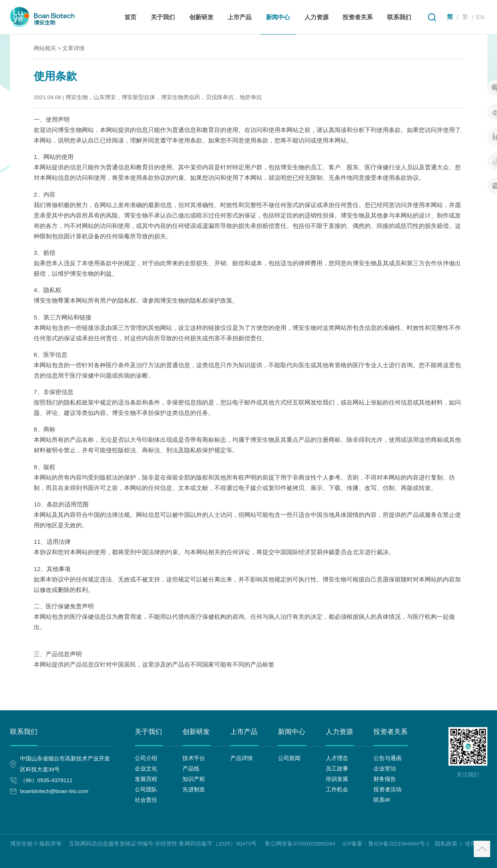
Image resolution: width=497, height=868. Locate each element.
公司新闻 (289, 758)
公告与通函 (387, 758)
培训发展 (337, 779)
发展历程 (146, 779)
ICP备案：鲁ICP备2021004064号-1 (386, 844)
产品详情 (241, 758)
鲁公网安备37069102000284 (300, 843)
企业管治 (385, 769)
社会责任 (146, 800)
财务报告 (385, 779)
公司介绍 (146, 758)
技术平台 (194, 758)
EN (480, 17)
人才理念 (337, 758)
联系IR (382, 800)
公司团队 (146, 790)
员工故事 (337, 769)
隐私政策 (446, 844)
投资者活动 (387, 790)
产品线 (191, 769)
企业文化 (146, 769)
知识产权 (194, 779)
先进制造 (194, 790)
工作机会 (337, 790)
